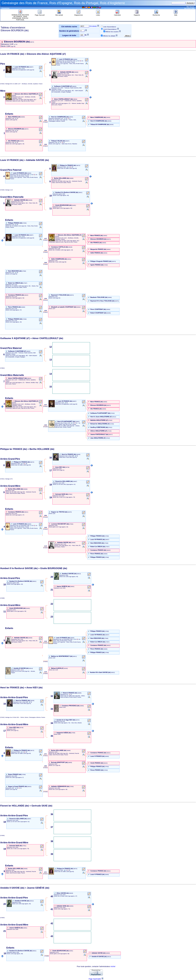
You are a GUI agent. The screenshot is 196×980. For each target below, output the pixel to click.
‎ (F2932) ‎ (46, 240)
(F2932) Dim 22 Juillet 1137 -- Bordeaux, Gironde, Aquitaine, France (21, 84)
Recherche (156, 14)
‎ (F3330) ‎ (46, 792)
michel (113, 966)
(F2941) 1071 (7, 479)
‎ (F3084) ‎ (46, 674)
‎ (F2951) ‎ (46, 312)
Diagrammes (79, 14)
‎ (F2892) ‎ (46, 122)
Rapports (137, 14)
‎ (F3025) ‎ (46, 662)
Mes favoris (190, 7)
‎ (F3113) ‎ (46, 300)
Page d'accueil (40, 14)
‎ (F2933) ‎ (46, 252)
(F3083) (3, 918)
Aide (176, 14)
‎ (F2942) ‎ (46, 768)
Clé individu (93, 26)
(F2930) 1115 (7, 190)
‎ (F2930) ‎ (46, 548)
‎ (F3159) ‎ (46, 427)
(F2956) (3, 836)
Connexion (6, 8)
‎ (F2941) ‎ (46, 756)
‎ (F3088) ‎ (47, 956)
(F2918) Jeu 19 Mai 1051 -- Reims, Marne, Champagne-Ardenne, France (23, 717)
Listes (98, 14)
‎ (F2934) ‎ (46, 264)
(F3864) (3, 368)
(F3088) (3, 598)
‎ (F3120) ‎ (46, 517)
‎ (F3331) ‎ (46, 529)
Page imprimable (95, 979)
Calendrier (117, 14)
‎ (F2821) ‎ (46, 146)
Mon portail (59, 14)
